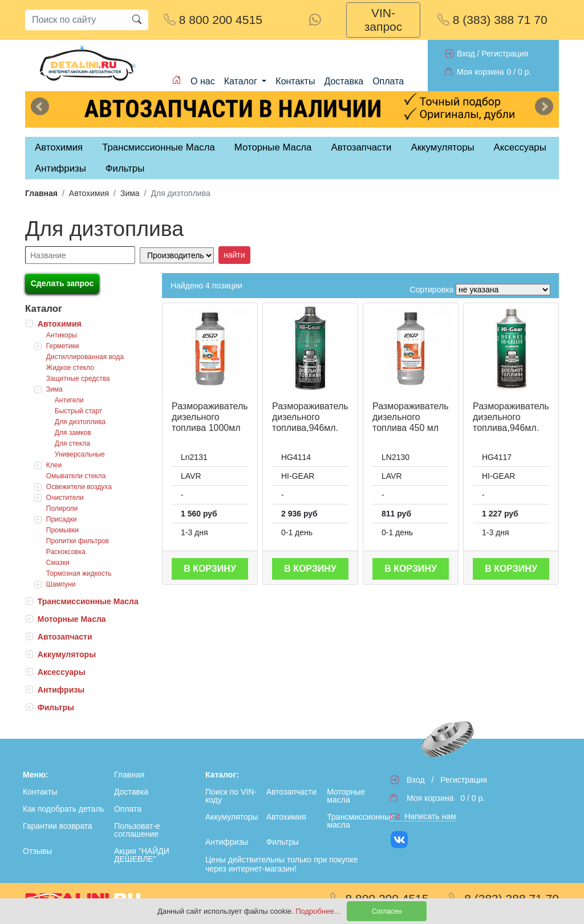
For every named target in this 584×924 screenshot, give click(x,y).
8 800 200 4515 (213, 20)
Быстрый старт (78, 411)
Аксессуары (62, 672)
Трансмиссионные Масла (88, 601)
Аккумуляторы (67, 654)
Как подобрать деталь (64, 809)
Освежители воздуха (79, 487)
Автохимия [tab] (59, 147)
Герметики (63, 346)
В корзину (210, 569)
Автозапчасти (361, 147)
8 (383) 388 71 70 (492, 20)
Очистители (65, 498)
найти (234, 255)
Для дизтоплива (80, 422)
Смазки (58, 563)
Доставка (344, 81)
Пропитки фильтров (78, 541)
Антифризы (61, 690)
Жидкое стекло (70, 368)
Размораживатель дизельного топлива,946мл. (310, 417)
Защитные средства (78, 378)
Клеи (54, 465)
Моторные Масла (72, 619)
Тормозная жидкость (79, 573)
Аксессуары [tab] (520, 147)
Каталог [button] (242, 81)
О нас (203, 81)
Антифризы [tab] (60, 168)
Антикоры (62, 335)
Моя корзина (480, 72)
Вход (466, 54)
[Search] (75, 20)
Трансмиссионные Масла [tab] (159, 147)
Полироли (62, 508)
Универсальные (80, 454)
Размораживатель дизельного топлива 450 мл (411, 417)
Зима (130, 193)
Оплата (388, 81)
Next (544, 107)
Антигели (69, 400)
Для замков (73, 433)
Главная (41, 193)
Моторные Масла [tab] (273, 147)
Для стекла (72, 443)
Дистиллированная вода (85, 357)
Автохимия (89, 193)
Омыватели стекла (76, 476)
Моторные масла (346, 796)
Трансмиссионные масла (355, 821)
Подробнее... (319, 911)
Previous (40, 107)
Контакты (295, 81)
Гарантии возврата (58, 826)
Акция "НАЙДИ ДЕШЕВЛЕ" (142, 855)
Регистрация (505, 54)
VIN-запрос (384, 20)
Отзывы (37, 851)
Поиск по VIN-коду (231, 796)
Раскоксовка (66, 552)
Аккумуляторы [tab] (442, 147)
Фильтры (125, 168)
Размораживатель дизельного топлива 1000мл (210, 417)
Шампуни (61, 584)
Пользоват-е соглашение (137, 830)
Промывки (62, 530)
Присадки (62, 519)
